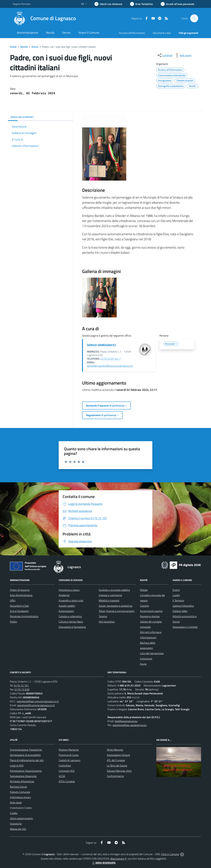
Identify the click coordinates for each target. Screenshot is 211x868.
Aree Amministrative (21, 595)
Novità (24, 47)
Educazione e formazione (72, 627)
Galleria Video (180, 611)
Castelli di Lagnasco (69, 760)
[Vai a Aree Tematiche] (141, 4)
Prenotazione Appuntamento (26, 771)
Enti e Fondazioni (19, 611)
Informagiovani (148, 637)
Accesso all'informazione (132, 33)
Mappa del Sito (18, 829)
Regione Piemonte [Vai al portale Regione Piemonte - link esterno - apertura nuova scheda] (22, 4)
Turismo (103, 616)
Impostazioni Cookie (21, 808)
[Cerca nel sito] (194, 18)
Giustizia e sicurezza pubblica (114, 590)
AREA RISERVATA (104, 863)
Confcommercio (115, 776)
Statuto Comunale (20, 792)
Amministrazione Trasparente (26, 750)
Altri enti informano (151, 632)
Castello (144, 606)
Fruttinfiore (65, 766)
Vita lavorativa (107, 622)
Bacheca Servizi (18, 787)
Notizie (144, 590)
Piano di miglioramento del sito (27, 760)
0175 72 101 (21, 685)
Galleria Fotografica (183, 606)
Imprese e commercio (110, 595)
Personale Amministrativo (24, 616)
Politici (13, 622)
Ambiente (64, 595)
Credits (14, 813)
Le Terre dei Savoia (117, 766)
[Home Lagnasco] (44, 18)
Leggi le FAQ (17, 766)
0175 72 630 (22, 689)
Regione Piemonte (69, 750)
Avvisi (35, 47)
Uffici (13, 600)
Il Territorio (178, 600)
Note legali (16, 802)
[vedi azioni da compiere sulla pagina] (183, 55)
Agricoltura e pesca (69, 590)
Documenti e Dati (19, 606)
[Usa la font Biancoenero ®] (108, 4)
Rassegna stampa (150, 616)
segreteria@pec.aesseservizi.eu (130, 725)
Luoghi (176, 595)
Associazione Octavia (118, 755)
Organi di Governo (20, 590)
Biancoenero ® (118, 859)
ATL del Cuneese (116, 760)
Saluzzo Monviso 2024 (119, 771)
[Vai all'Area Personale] (177, 4)
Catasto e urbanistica (70, 616)
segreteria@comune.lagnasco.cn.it (36, 705)
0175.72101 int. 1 (111, 359)
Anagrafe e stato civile (71, 600)
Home (13, 47)
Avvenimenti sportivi (151, 611)
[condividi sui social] (165, 55)
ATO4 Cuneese (67, 781)
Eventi (176, 590)
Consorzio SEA (67, 771)
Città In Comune (170, 854)
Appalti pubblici (67, 606)
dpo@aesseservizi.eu (126, 721)
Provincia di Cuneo (69, 755)
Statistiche (16, 824)
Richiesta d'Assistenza (22, 781)
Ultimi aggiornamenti (21, 818)
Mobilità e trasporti (109, 600)
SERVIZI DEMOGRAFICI (101, 345)
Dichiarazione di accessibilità (25, 755)
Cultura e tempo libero (71, 622)
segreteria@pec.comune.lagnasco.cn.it (38, 701)
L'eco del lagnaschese (152, 653)
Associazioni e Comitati (185, 627)
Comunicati (146, 659)
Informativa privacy (20, 797)
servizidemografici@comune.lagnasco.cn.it (110, 366)
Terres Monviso (115, 750)
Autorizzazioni (66, 611)
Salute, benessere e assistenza (116, 606)
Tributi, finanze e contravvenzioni (117, 611)
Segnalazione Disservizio (23, 776)
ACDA (62, 776)
